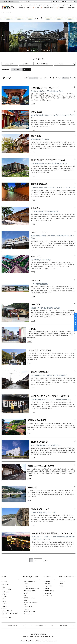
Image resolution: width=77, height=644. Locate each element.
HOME (3, 12)
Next (73, 37)
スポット (30, 5)
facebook (47, 581)
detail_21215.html (38, 451)
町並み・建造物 (16, 70)
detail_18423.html (38, 337)
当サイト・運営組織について (30, 581)
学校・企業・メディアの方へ (30, 591)
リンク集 (26, 586)
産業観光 (26, 600)
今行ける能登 (22, 8)
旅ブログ (30, 8)
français (62, 586)
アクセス (59, 5)
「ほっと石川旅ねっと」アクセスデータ (31, 604)
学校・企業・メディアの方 (58, 2)
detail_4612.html (38, 358)
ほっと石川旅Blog (7, 589)
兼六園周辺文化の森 (71, 8)
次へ (45, 560)
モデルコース (25, 5)
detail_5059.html (38, 474)
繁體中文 (62, 584)
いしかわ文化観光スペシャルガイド (49, 8)
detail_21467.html (38, 290)
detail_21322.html (38, 381)
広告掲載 (26, 584)
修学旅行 (26, 593)
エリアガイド (37, 8)
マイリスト (73, 5)
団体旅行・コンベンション (29, 598)
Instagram (48, 584)
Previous (4, 37)
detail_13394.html (38, 97)
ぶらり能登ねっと (61, 8)
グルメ (45, 5)
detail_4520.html (38, 265)
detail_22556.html (38, 241)
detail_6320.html (38, 121)
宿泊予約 (54, 5)
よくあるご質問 (65, 5)
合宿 (25, 595)
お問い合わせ (64, 626)
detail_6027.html (38, 217)
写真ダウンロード (28, 607)
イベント (40, 5)
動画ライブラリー (28, 609)
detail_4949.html (38, 145)
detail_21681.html (38, 169)
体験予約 (35, 5)
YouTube (47, 588)
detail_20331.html (38, 543)
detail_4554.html (38, 495)
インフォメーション (7, 617)
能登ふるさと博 (48, 593)
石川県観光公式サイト (9, 7)
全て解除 (26, 70)
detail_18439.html (38, 518)
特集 (19, 5)
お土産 (49, 5)
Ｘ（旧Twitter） (48, 586)
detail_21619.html (38, 405)
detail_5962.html (38, 193)
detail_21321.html (38, 428)
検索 (74, 64)
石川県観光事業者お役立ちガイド (31, 588)
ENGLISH (62, 581)
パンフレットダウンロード (8, 611)
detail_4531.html (38, 314)
